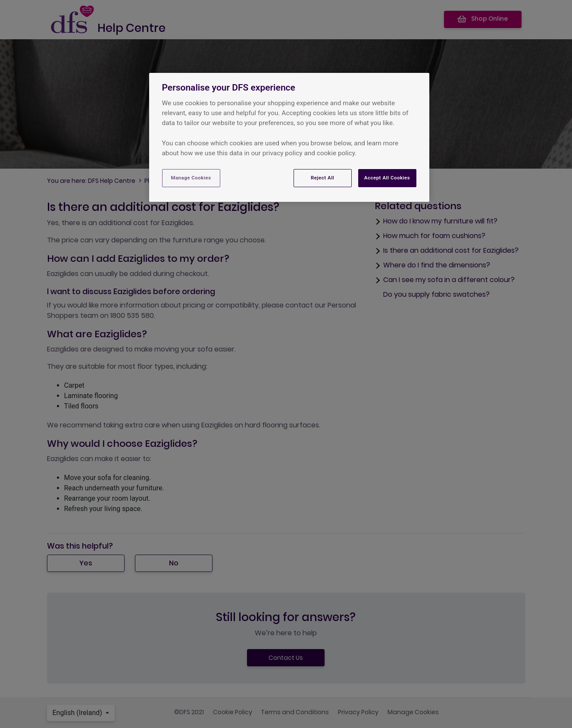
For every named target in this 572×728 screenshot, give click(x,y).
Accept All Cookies (387, 178)
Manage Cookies (191, 178)
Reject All (322, 178)
